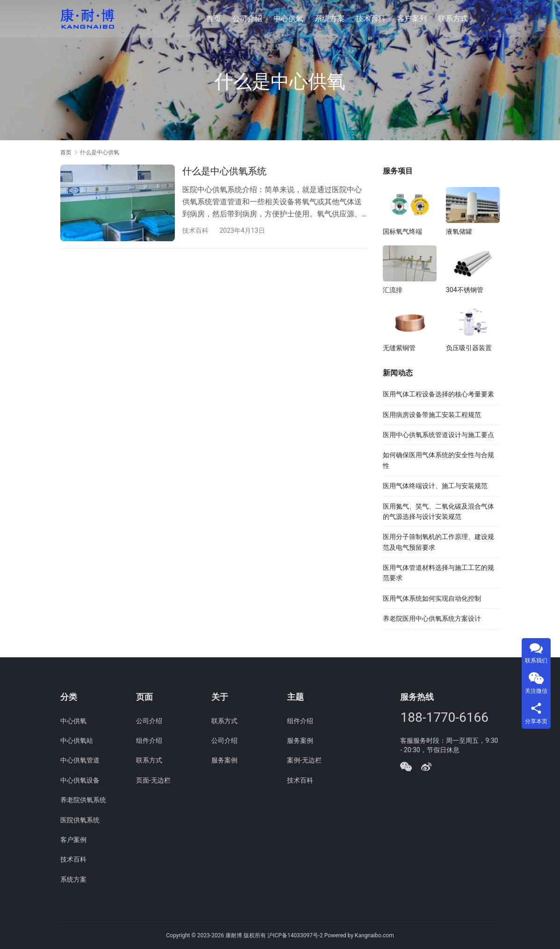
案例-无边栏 (304, 760)
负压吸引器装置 (469, 348)
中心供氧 (288, 18)
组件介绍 (149, 741)
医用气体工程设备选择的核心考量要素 (438, 394)
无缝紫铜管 (399, 348)
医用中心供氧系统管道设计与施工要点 (438, 435)
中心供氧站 (77, 741)
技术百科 (371, 18)
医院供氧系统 (80, 820)
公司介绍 (247, 18)
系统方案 (330, 18)
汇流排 (393, 290)
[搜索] (495, 18)
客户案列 (412, 18)
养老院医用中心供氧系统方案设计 (432, 618)
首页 (214, 18)
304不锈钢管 (465, 290)
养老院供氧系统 (83, 800)
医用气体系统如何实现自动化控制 (432, 598)
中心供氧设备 (80, 780)
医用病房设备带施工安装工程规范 (432, 415)
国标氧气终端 (402, 231)
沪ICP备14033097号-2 (295, 935)
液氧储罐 (459, 231)
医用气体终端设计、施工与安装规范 (435, 486)
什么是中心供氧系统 (224, 171)
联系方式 (453, 18)
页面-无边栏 (153, 780)
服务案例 (224, 760)
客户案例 (73, 840)
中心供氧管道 (80, 760)
